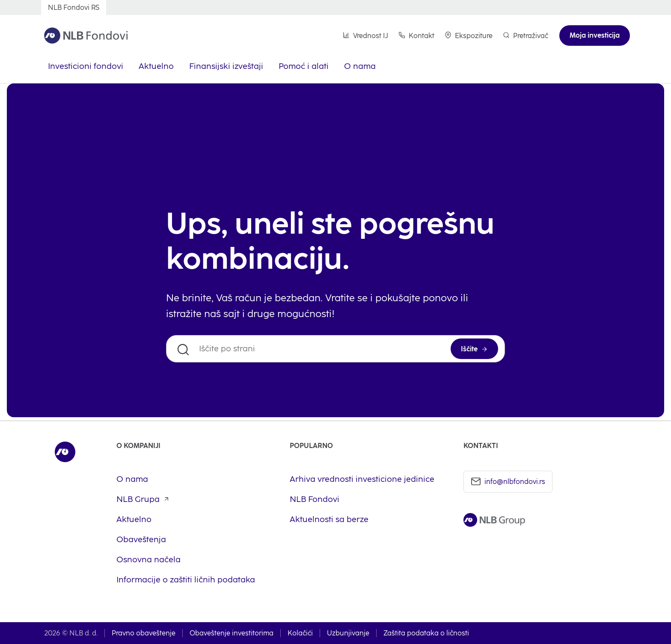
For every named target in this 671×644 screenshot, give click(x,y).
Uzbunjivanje (348, 633)
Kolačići (300, 633)
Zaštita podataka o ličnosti (426, 633)
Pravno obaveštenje (144, 633)
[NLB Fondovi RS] (74, 7)
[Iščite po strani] (335, 349)
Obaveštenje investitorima (232, 633)
